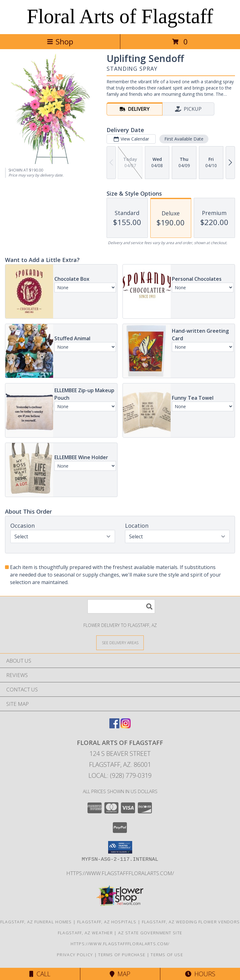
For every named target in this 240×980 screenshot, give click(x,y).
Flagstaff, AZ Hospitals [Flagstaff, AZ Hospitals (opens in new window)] (107, 922)
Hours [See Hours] (200, 974)
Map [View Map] (120, 974)
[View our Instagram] (126, 726)
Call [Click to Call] (40, 974)
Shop (60, 41)
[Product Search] (121, 606)
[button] (120, 847)
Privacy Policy (75, 955)
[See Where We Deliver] (120, 642)
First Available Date (184, 139)
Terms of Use (167, 955)
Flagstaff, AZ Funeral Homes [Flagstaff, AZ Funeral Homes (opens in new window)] (36, 922)
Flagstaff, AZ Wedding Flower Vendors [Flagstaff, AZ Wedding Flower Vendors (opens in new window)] (191, 922)
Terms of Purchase (122, 955)
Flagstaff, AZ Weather (85, 933)
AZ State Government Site (150, 933)
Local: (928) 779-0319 (120, 775)
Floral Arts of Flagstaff (120, 16)
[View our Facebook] (114, 726)
